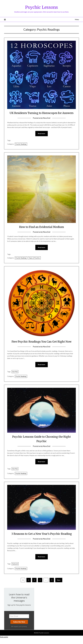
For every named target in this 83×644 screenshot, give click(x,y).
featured (15, 569)
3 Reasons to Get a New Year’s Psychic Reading (41, 539)
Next (59, 586)
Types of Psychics (34, 263)
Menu (77, 19)
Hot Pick (15, 377)
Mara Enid (47, 122)
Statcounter (4, 643)
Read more (42, 138)
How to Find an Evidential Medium (42, 231)
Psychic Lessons (41, 7)
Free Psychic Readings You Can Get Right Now (41, 346)
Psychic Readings (21, 149)
